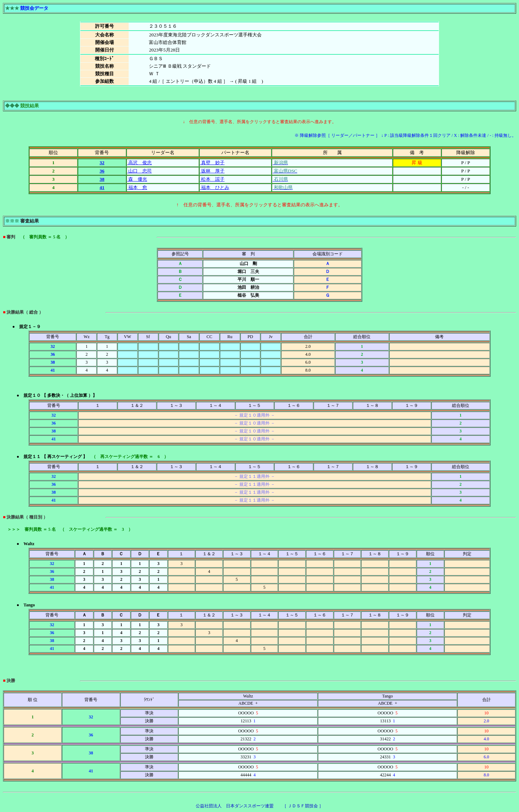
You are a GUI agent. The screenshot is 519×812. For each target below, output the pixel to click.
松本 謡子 (212, 179)
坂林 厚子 (212, 171)
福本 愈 (137, 187)
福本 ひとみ (215, 187)
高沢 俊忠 (139, 163)
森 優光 (137, 179)
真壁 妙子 (212, 163)
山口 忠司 (139, 171)
